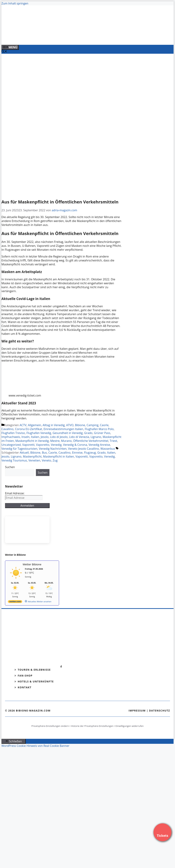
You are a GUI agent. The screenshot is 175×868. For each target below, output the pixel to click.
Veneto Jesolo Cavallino (83, 449)
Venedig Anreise (99, 445)
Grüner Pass (102, 433)
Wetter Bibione (32, 564)
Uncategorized (11, 445)
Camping (93, 425)
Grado (88, 433)
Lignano (96, 437)
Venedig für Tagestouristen (19, 449)
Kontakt (25, 687)
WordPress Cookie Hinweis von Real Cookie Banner (35, 746)
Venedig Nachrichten (53, 449)
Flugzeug (90, 453)
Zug (55, 460)
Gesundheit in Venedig (68, 433)
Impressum (137, 711)
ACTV (23, 425)
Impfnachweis (11, 437)
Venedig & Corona (75, 445)
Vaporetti (28, 445)
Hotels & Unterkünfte (36, 681)
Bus (44, 453)
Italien (35, 437)
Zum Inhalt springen (15, 3)
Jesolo (45, 437)
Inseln (25, 437)
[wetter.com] (15, 602)
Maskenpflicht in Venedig (32, 441)
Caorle (104, 425)
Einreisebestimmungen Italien (63, 429)
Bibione (80, 425)
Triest (113, 441)
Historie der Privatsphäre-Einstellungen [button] (92, 726)
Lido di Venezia (79, 437)
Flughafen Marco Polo (99, 429)
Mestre (55, 441)
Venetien (34, 460)
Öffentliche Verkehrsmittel (91, 441)
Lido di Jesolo (59, 437)
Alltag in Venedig (54, 425)
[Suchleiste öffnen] (4, 52)
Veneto (46, 460)
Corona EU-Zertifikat (29, 429)
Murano (66, 441)
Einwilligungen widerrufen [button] (129, 726)
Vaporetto (43, 445)
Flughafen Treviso (13, 433)
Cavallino (7, 429)
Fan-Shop (25, 676)
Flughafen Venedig (39, 433)
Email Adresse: (15, 493)
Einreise (77, 453)
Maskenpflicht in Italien (59, 456)
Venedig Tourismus (14, 460)
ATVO (70, 425)
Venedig (56, 445)
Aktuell (24, 453)
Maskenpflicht (32, 456)
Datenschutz (160, 711)
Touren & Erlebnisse (34, 670)
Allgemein (35, 425)
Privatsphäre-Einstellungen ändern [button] (50, 726)
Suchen (10, 467)
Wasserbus (108, 449)
